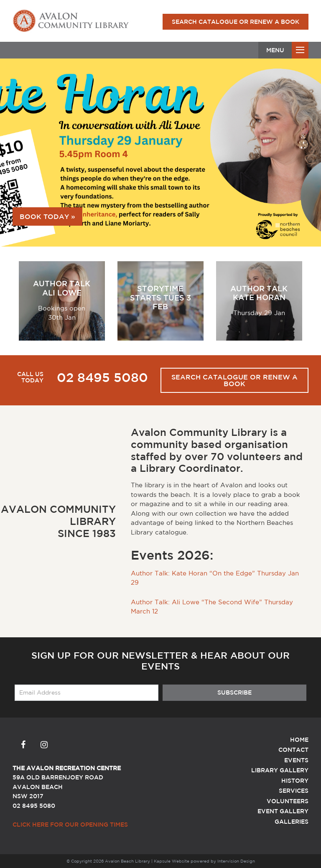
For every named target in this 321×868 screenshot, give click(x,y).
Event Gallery (283, 811)
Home (299, 740)
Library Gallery (280, 770)
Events (296, 760)
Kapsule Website (172, 861)
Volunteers (288, 801)
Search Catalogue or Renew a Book (236, 22)
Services (294, 791)
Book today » (47, 216)
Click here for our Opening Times (70, 825)
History (295, 781)
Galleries (292, 822)
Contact (293, 750)
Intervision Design (236, 861)
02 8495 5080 (102, 377)
